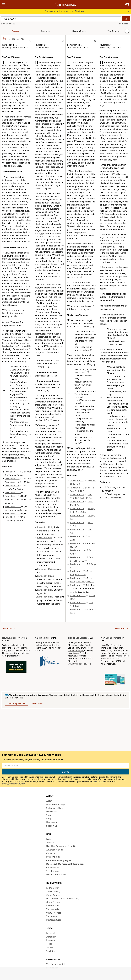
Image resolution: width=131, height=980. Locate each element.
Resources (19, 31)
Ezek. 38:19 (80, 575)
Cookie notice (53, 868)
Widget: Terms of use (56, 875)
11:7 (104, 487)
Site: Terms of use (55, 871)
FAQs (49, 839)
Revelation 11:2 (77, 481)
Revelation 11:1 (12, 472)
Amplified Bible (43, 638)
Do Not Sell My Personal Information (65, 864)
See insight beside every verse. (65, 11)
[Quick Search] (61, 19)
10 (85, 561)
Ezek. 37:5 (78, 561)
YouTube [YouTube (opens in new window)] (50, 951)
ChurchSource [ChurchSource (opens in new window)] (53, 895)
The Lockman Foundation (47, 644)
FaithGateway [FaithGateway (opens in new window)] (53, 888)
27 (92, 582)
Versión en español (55, 964)
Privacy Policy (98, 781)
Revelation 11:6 (77, 509)
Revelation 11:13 (45, 590)
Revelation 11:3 (45, 569)
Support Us (52, 826)
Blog (48, 819)
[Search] (126, 19)
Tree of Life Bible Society (80, 649)
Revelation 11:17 (13, 507)
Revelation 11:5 (77, 502)
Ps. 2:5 (92, 596)
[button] (127, 4)
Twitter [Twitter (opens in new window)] (50, 947)
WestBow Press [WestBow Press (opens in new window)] (54, 913)
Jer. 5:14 (82, 512)
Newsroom (52, 822)
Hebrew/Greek (34, 31)
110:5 (72, 599)
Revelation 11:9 (12, 486)
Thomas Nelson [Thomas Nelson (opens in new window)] (54, 909)
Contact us (51, 853)
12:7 (82, 491)
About (49, 801)
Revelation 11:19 (13, 517)
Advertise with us (55, 850)
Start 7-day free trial (16, 703)
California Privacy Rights (59, 860)
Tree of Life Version (78, 638)
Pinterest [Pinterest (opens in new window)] (51, 940)
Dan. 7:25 (74, 491)
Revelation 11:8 (12, 482)
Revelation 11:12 (13, 493)
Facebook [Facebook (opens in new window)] (51, 933)
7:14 (88, 582)
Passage (6, 31)
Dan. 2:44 (81, 582)
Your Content (51, 31)
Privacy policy (53, 857)
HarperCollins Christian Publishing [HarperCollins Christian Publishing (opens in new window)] (63, 898)
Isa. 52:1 (92, 488)
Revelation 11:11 (78, 557)
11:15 (105, 498)
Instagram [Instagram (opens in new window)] (51, 937)
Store (49, 815)
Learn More (37, 703)
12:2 (77, 606)
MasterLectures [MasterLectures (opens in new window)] (54, 920)
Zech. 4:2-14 (86, 498)
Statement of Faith (55, 808)
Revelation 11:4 (12, 479)
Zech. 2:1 (77, 484)
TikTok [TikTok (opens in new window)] (49, 944)
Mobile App (52, 812)
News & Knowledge (56, 804)
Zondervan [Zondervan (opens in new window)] (51, 916)
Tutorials (50, 843)
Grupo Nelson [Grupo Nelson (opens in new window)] (53, 902)
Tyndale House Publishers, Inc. (115, 657)
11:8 (104, 494)
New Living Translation (112, 638)
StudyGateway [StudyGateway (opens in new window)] (53, 891)
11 (75, 505)
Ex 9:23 (92, 609)
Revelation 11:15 (13, 496)
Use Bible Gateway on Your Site (61, 846)
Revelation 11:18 (13, 513)
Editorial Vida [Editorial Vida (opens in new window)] (53, 906)
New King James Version (14, 638)
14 (78, 505)
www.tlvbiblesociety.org (79, 664)
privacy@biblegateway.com (13, 784)
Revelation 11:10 (78, 550)
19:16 (72, 613)
